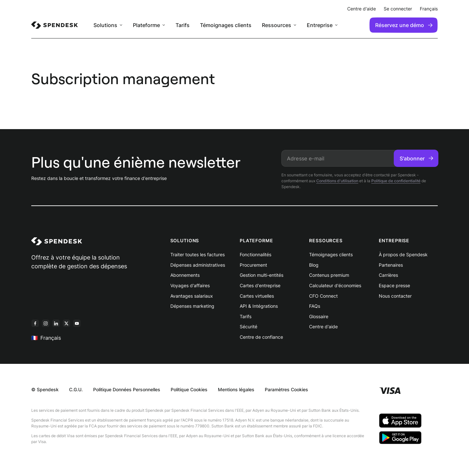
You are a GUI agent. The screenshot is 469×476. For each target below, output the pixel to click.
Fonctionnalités (256, 254)
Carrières (388, 275)
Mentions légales (236, 389)
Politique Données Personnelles (127, 389)
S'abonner (416, 158)
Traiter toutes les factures (198, 254)
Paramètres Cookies (286, 389)
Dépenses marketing (192, 306)
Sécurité (249, 327)
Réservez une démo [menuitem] (404, 25)
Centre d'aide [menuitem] (362, 9)
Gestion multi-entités (262, 275)
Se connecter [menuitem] (398, 9)
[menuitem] (55, 25)
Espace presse (394, 285)
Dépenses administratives (198, 265)
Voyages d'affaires (190, 285)
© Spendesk (45, 389)
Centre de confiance (261, 337)
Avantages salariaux (192, 296)
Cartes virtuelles (257, 296)
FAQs (315, 306)
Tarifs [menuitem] (183, 25)
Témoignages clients (331, 254)
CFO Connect (323, 296)
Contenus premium (329, 275)
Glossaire (319, 316)
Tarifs (246, 316)
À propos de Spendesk (403, 254)
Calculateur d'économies (335, 285)
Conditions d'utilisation (337, 181)
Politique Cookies (189, 389)
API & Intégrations (259, 306)
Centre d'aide (323, 327)
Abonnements (185, 275)
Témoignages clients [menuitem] (226, 25)
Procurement (253, 265)
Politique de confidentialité (396, 181)
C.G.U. (76, 389)
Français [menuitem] (429, 9)
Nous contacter (395, 296)
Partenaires (391, 265)
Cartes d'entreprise (260, 285)
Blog (314, 265)
